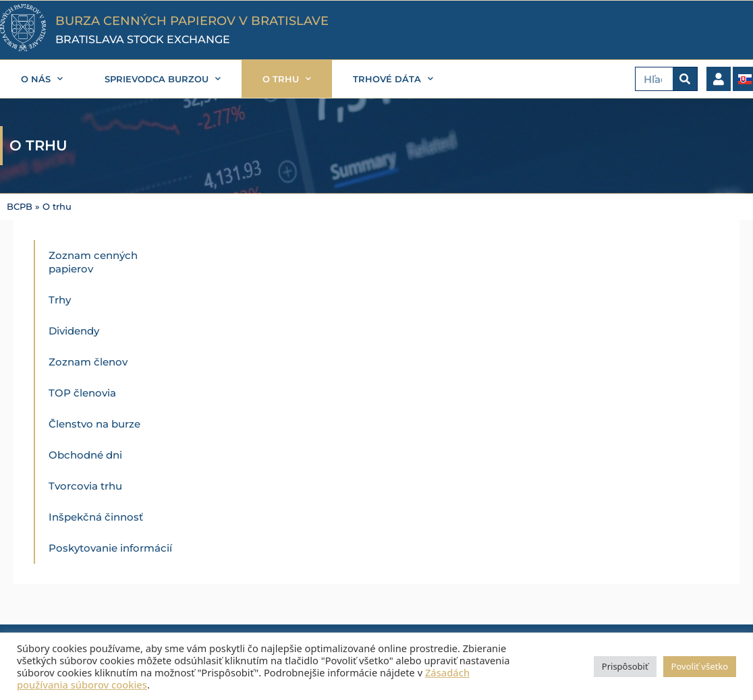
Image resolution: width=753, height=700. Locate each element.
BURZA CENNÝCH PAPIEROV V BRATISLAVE (192, 21)
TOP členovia (82, 393)
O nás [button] (42, 79)
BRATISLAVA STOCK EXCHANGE (143, 39)
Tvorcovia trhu (85, 486)
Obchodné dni (85, 455)
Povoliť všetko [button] (700, 666)
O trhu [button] (287, 79)
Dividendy (74, 331)
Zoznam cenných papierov (93, 262)
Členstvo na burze (94, 424)
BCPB (20, 207)
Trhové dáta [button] (393, 79)
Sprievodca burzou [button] (163, 79)
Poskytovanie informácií (110, 548)
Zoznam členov (88, 362)
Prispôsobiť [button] (625, 666)
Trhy (60, 300)
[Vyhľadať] (685, 79)
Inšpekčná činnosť (96, 517)
